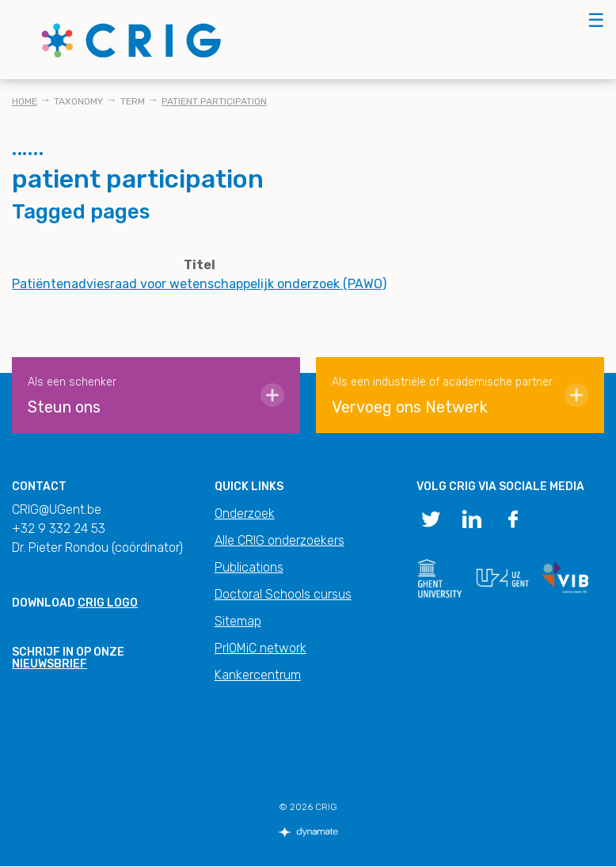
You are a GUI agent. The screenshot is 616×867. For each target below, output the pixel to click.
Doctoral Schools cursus (283, 594)
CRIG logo (108, 603)
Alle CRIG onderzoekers (279, 540)
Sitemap (238, 621)
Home (25, 101)
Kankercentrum (258, 675)
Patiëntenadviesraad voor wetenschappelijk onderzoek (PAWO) (199, 284)
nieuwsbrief (49, 664)
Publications (249, 567)
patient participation (214, 101)
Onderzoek (245, 513)
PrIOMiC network (260, 648)
